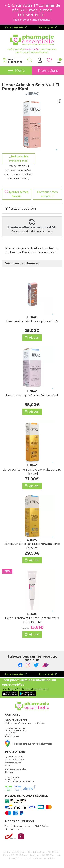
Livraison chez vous (15, 829)
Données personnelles (16, 769)
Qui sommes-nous (14, 757)
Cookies (9, 772)
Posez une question (21, 208)
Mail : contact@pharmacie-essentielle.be (25, 723)
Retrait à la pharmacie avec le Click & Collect (27, 826)
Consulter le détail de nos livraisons (32, 232)
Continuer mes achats (47, 194)
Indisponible (19, 159)
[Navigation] (16, 71)
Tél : (16, 720)
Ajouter (32, 337)
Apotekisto (49, 858)
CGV (7, 766)
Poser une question (14, 760)
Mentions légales (13, 763)
